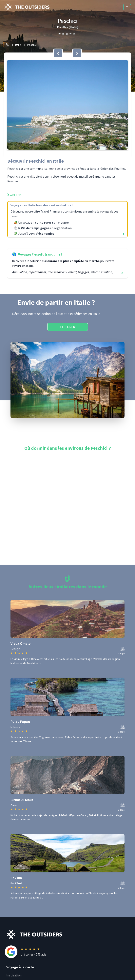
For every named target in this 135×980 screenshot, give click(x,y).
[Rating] (71, 952)
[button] (67, 105)
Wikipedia (14, 195)
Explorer (68, 327)
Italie (18, 45)
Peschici (32, 45)
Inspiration (14, 975)
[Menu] (127, 7)
